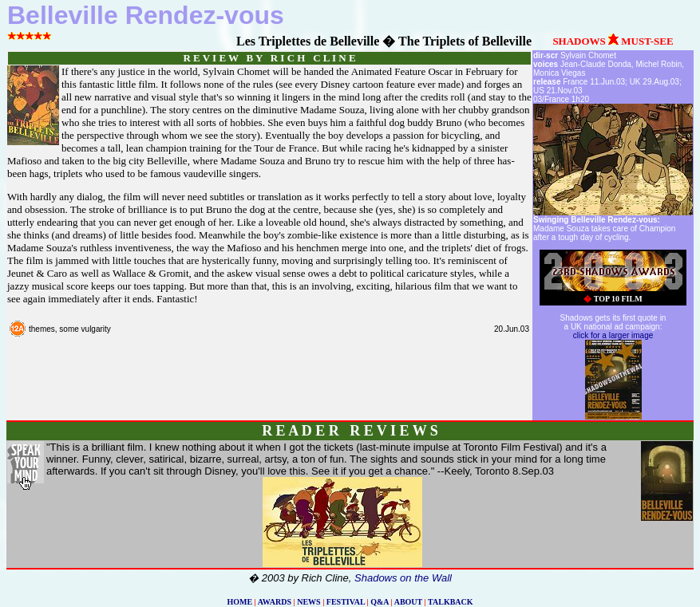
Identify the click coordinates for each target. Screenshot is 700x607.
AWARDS (275, 602)
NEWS (308, 602)
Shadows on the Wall (403, 578)
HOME (239, 602)
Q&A (380, 602)
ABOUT (408, 602)
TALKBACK (451, 602)
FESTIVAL (346, 602)
